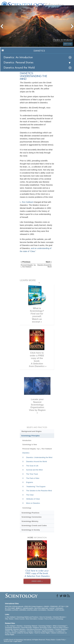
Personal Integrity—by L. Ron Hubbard (37, 449)
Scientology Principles (30, 436)
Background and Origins (32, 431)
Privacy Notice (50, 640)
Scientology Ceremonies (32, 517)
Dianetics (26, 453)
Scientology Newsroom (12, 628)
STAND (7, 631)
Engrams (30, 482)
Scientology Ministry (30, 521)
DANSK (46, 606)
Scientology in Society (31, 530)
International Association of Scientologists (40, 629)
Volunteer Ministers (59, 617)
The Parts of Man (33, 478)
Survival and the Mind (34, 470)
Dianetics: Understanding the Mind (39, 457)
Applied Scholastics (48, 631)
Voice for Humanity (45, 617)
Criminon (30, 631)
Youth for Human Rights (42, 633)
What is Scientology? (60, 626)
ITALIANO (50, 610)
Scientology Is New (30, 445)
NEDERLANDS (28, 608)
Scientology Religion (45, 626)
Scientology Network (31, 626)
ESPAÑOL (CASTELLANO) (28, 610)
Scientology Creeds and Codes (34, 526)
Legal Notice (18, 641)
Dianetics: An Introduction (18, 57)
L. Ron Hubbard (27, 202)
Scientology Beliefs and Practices (27, 617)
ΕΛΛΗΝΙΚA (42, 610)
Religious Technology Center (42, 628)
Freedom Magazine (61, 629)
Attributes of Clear (33, 499)
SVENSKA (59, 608)
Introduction (27, 440)
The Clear (30, 495)
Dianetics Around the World (19, 68)
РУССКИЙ (11, 608)
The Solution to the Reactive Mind (39, 491)
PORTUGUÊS (60, 610)
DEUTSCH (38, 608)
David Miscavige (26, 628)
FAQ (6, 619)
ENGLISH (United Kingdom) (34, 606)
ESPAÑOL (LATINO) (12, 610)
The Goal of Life (32, 466)
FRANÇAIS (54, 606)
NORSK (52, 608)
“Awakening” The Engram (36, 487)
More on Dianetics (33, 503)
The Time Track (32, 474)
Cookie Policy (61, 640)
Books (11, 619)
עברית (61, 606)
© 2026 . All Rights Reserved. (25, 640)
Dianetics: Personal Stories (18, 63)
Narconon (37, 631)
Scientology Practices (30, 513)
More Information (31, 619)
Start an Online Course (60, 628)
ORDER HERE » (37, 581)
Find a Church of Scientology (54, 619)
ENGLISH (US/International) (14, 606)
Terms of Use (8, 641)
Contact (41, 619)
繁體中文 (19, 608)
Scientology (27, 508)
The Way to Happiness (18, 631)
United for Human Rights (25, 633)
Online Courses (20, 619)
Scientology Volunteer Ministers (15, 629)
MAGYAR (45, 608)
